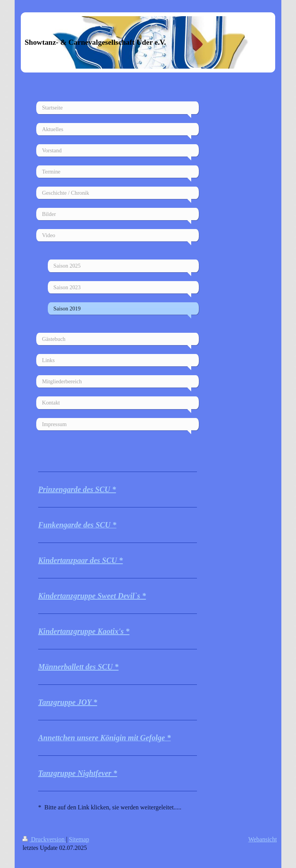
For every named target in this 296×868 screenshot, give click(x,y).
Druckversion (44, 839)
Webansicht (262, 839)
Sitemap (79, 839)
